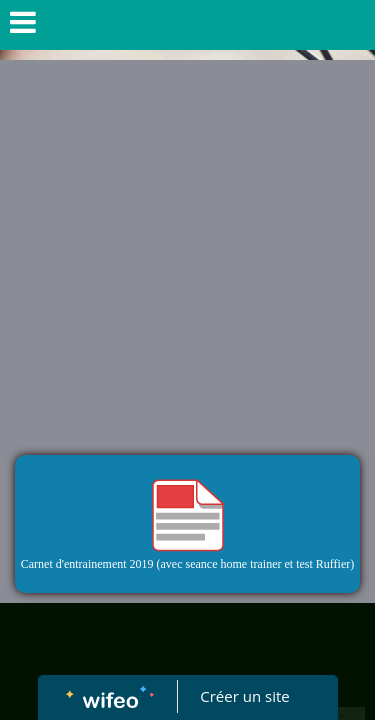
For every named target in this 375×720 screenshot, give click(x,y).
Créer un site (244, 696)
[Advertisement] (187, 257)
